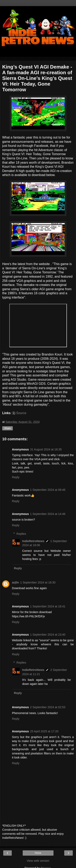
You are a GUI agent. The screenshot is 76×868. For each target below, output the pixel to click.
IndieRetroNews (33, 541)
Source (21, 413)
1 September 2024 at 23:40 (48, 635)
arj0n (15, 582)
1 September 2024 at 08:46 (48, 490)
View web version (38, 861)
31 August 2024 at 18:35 (46, 449)
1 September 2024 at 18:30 (38, 582)
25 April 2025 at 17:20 (44, 731)
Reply (16, 477)
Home (38, 853)
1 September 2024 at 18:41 (48, 606)
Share (7, 428)
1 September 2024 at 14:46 (48, 514)
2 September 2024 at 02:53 (48, 707)
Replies (21, 534)
